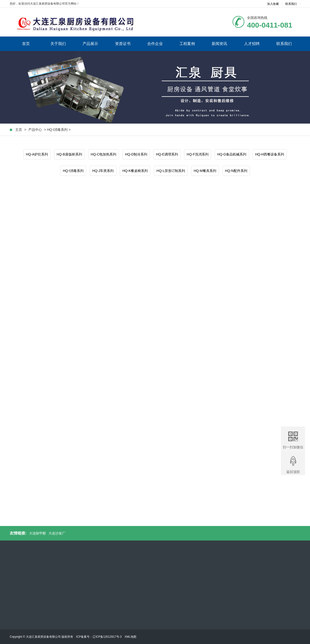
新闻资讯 (219, 44)
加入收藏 (273, 4)
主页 (19, 130)
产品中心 (35, 130)
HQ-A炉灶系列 (37, 155)
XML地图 (130, 637)
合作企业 (155, 44)
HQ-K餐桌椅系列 (135, 171)
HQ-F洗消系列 (198, 155)
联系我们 (291, 4)
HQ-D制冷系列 (136, 155)
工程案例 (187, 44)
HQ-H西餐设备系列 (270, 155)
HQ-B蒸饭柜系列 (69, 155)
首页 (26, 44)
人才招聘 (252, 44)
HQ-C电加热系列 (104, 155)
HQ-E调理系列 (167, 155)
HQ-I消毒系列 (73, 171)
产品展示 (90, 44)
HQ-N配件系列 (236, 171)
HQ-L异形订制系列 (171, 171)
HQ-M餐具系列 (205, 171)
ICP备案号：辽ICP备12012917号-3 (99, 637)
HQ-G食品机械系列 (232, 155)
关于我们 (58, 44)
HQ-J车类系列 (103, 171)
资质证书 (123, 44)
